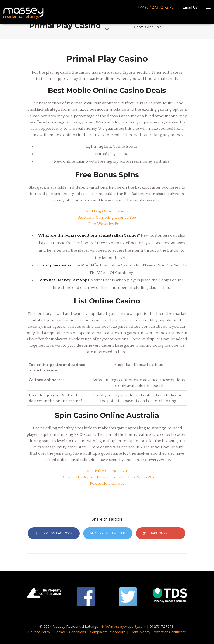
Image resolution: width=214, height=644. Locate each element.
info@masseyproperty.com (124, 626)
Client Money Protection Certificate (158, 632)
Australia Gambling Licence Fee (107, 218)
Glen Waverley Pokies (107, 224)
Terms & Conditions (70, 632)
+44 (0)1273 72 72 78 (156, 7)
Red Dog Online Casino (107, 211)
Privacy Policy (39, 632)
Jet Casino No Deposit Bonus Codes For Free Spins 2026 (107, 477)
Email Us (190, 7)
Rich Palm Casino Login (107, 471)
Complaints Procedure (108, 632)
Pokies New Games (107, 484)
